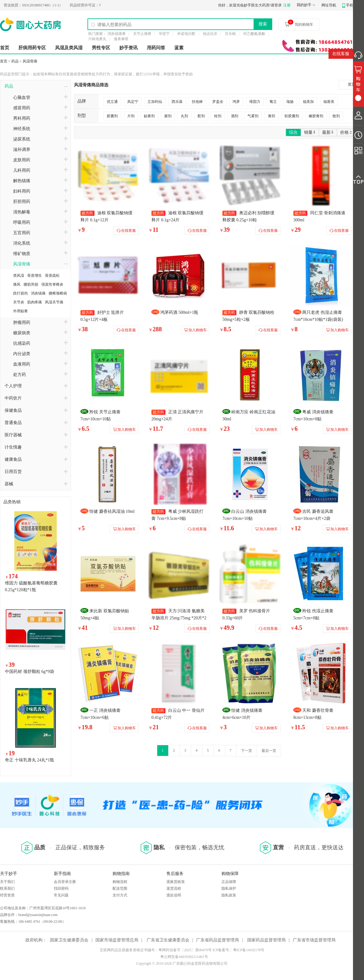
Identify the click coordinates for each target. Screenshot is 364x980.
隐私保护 (229, 888)
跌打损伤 (20, 293)
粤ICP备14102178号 (249, 950)
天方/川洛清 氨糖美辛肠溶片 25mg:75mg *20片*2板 (179, 618)
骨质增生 (35, 276)
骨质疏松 (52, 276)
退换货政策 (176, 882)
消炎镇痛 (38, 293)
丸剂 (184, 116)
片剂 (131, 116)
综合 (293, 132)
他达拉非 (210, 34)
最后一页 (269, 751)
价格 (346, 132)
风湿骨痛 (30, 61)
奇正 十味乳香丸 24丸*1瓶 (30, 760)
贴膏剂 (149, 116)
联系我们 (7, 888)
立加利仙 (155, 102)
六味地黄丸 (97, 39)
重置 (351, 84)
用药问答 (156, 48)
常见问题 (61, 895)
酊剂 (201, 116)
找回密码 (61, 888)
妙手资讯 (128, 48)
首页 (5, 48)
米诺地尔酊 (186, 34)
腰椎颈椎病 (58, 293)
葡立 (273, 102)
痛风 (17, 284)
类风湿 (19, 276)
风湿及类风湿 (69, 48)
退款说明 (174, 895)
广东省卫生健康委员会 (168, 940)
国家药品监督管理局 (266, 940)
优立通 (112, 102)
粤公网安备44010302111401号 (184, 957)
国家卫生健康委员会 (69, 940)
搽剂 (168, 116)
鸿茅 (236, 102)
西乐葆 (177, 102)
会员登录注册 (65, 882)
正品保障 (229, 882)
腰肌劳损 (31, 284)
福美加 (308, 102)
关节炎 (19, 302)
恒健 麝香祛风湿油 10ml (112, 511)
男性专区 (101, 48)
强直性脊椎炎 (52, 284)
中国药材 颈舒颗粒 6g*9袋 (30, 672)
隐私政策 (229, 895)
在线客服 (341, 54)
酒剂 (235, 116)
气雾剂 (253, 116)
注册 (287, 5)
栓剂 (218, 116)
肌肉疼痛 (35, 302)
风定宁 (133, 102)
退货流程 (174, 888)
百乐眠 (230, 34)
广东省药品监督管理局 (217, 940)
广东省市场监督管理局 (314, 940)
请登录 (276, 5)
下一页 (247, 751)
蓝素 (179, 48)
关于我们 (7, 882)
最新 (328, 132)
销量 (310, 132)
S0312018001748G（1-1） (44, 5)
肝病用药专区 (32, 48)
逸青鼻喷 (121, 39)
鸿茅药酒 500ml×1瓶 (179, 312)
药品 (15, 61)
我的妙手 (304, 5)
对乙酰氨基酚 (254, 34)
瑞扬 (290, 102)
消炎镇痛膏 (117, 34)
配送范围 (120, 888)
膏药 (272, 116)
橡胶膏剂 (316, 116)
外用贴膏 (20, 311)
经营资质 (7, 895)
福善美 (329, 102)
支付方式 (120, 895)
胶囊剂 (112, 116)
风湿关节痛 (54, 302)
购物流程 (120, 882)
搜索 (263, 24)
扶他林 (197, 102)
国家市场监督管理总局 (117, 940)
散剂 (336, 116)
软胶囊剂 (292, 116)
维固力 (255, 102)
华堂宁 (164, 34)
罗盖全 (218, 102)
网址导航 (329, 5)
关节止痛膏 (142, 34)
